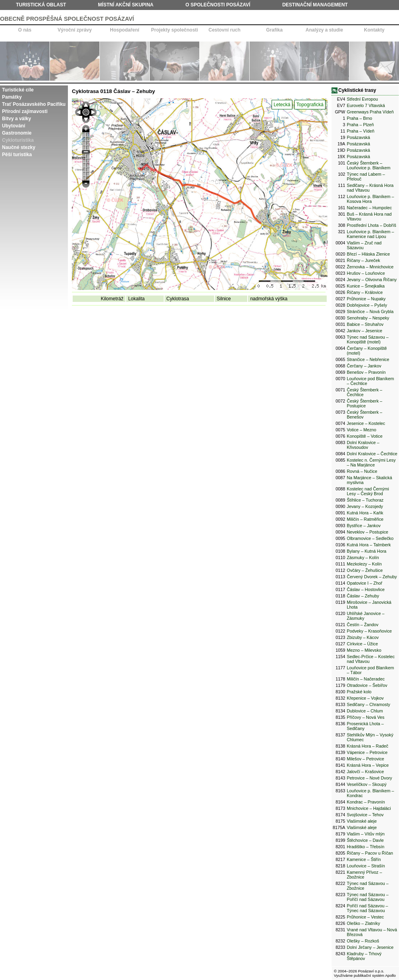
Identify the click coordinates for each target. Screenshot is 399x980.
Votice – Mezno (361, 430)
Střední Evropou (362, 99)
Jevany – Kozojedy (365, 506)
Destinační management (315, 5)
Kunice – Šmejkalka (366, 286)
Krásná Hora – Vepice (368, 765)
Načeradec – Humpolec (369, 208)
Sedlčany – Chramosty (368, 704)
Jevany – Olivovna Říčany (372, 280)
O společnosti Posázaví (218, 5)
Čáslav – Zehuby (363, 596)
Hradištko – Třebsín (365, 847)
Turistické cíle (18, 90)
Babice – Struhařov (365, 324)
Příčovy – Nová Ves (365, 717)
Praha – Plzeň (360, 125)
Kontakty (374, 30)
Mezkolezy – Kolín (364, 564)
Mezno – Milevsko (364, 650)
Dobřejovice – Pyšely (367, 305)
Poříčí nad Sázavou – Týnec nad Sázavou (367, 908)
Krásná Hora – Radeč (367, 746)
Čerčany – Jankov (364, 366)
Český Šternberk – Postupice (364, 403)
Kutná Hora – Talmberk (369, 545)
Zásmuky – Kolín (363, 557)
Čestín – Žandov (362, 625)
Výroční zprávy (74, 30)
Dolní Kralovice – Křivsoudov (363, 445)
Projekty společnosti (174, 30)
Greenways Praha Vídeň (370, 112)
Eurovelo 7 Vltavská (366, 105)
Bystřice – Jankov (364, 526)
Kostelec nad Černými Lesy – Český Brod (368, 491)
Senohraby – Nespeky (368, 318)
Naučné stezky (19, 147)
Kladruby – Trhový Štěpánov (364, 956)
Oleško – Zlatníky (363, 923)
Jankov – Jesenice (364, 331)
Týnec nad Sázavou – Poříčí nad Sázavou (367, 897)
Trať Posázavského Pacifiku (34, 104)
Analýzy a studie (324, 30)
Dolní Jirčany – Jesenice (370, 947)
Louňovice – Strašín (366, 866)
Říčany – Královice (365, 292)
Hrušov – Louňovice (366, 273)
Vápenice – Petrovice (367, 752)
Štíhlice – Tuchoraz (365, 500)
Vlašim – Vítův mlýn (366, 834)
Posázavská (358, 137)
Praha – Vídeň (360, 131)
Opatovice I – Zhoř (364, 583)
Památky (12, 97)
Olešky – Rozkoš (363, 941)
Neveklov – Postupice (367, 532)
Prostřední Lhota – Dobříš (371, 225)
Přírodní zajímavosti (25, 111)
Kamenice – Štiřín (364, 859)
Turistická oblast (41, 5)
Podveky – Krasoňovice (369, 631)
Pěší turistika (17, 155)
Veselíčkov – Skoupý (367, 784)
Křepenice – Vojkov (365, 698)
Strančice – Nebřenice (368, 359)
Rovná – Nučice (362, 471)
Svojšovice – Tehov (365, 815)
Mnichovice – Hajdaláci (369, 808)
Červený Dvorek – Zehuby (372, 577)
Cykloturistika (18, 140)
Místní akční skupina (126, 5)
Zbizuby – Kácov (363, 637)
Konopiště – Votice (364, 436)
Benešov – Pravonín (366, 372)
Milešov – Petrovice (365, 759)
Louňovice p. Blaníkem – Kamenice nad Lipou (370, 234)
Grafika (274, 30)
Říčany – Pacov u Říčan (370, 853)
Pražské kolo (359, 692)
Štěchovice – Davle (365, 840)
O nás (25, 30)
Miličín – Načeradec (366, 679)
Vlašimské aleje (362, 821)
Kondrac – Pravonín (366, 802)
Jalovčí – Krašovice (365, 772)
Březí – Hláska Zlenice (368, 254)
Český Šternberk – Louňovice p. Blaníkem (368, 165)
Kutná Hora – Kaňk (365, 513)
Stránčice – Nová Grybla (370, 311)
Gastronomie (17, 133)
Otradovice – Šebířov (367, 685)
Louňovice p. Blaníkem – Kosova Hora (370, 199)
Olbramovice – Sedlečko (370, 538)
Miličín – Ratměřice (365, 519)
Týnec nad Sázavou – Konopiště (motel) (367, 339)
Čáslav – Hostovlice (366, 589)
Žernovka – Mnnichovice (370, 267)
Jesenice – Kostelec (366, 423)
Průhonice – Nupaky (366, 299)
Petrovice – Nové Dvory (369, 778)
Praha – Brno (359, 118)
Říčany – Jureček (363, 260)
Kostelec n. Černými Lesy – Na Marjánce (371, 462)
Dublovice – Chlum (365, 711)
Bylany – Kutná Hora (366, 551)
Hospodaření (124, 30)
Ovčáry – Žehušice (365, 570)
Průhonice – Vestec (365, 917)
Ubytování (14, 126)
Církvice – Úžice (362, 644)
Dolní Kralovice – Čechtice (372, 454)
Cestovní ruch (224, 30)
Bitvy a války (17, 119)
